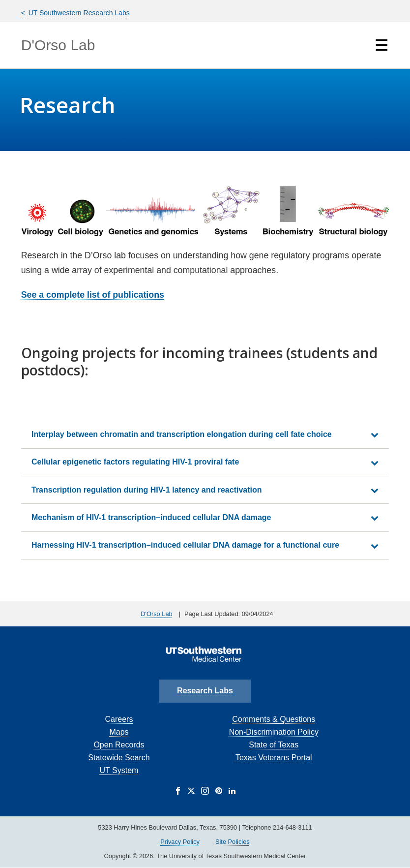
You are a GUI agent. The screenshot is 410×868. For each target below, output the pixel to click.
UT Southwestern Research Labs (78, 13)
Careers (119, 719)
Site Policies (233, 842)
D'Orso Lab (58, 45)
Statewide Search (119, 758)
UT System (119, 770)
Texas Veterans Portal (274, 758)
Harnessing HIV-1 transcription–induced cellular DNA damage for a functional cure (185, 545)
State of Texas (274, 745)
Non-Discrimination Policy (274, 732)
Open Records (119, 745)
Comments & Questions (274, 719)
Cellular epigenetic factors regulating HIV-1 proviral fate (135, 462)
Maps (119, 732)
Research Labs (205, 691)
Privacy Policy (180, 842)
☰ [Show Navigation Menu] (382, 45)
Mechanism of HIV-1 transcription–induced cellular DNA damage (151, 517)
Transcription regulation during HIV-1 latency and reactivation (147, 490)
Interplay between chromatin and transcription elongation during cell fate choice (182, 434)
